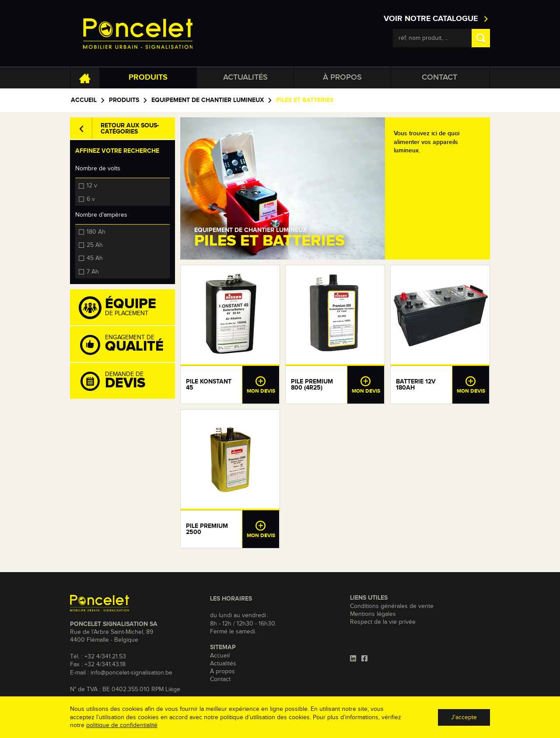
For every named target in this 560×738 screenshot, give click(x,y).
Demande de (127, 381)
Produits (148, 77)
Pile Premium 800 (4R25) (312, 385)
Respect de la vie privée (383, 622)
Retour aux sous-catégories (130, 129)
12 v (92, 185)
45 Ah (95, 258)
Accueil (84, 100)
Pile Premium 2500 (207, 529)
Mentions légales (373, 614)
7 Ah (93, 271)
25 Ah (95, 245)
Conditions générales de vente (392, 606)
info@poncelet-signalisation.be (131, 673)
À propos (342, 77)
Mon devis (261, 385)
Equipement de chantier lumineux (208, 100)
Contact (439, 77)
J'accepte (464, 717)
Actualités (245, 77)
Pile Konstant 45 (209, 385)
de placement (127, 308)
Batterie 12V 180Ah (416, 385)
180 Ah (96, 232)
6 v (91, 199)
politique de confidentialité (122, 725)
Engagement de (127, 344)
